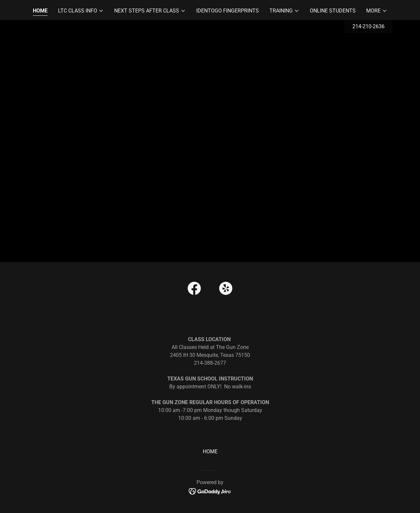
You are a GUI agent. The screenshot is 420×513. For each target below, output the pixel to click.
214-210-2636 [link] (368, 26)
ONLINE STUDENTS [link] (333, 11)
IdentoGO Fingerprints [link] (228, 11)
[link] (194, 290)
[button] (81, 11)
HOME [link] (40, 11)
